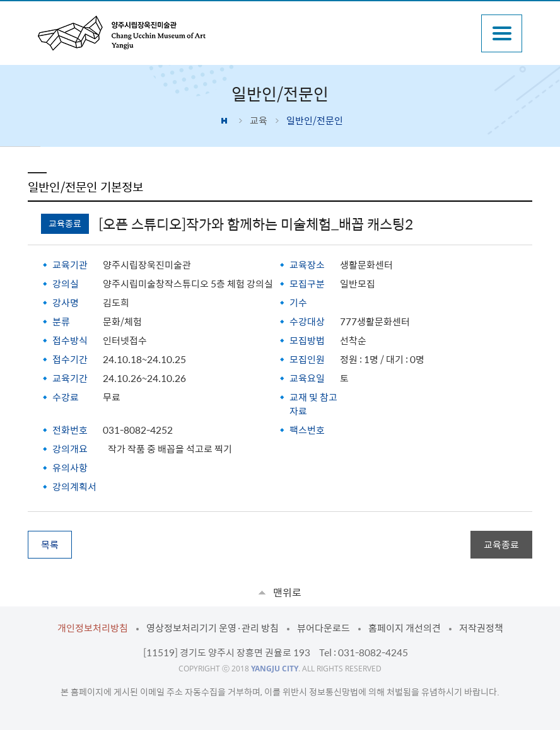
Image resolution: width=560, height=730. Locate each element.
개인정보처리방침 (93, 628)
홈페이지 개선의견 (405, 628)
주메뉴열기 (502, 33)
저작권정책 (481, 628)
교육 (259, 120)
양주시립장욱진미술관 (122, 33)
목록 (50, 545)
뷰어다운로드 (324, 628)
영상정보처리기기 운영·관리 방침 (213, 628)
